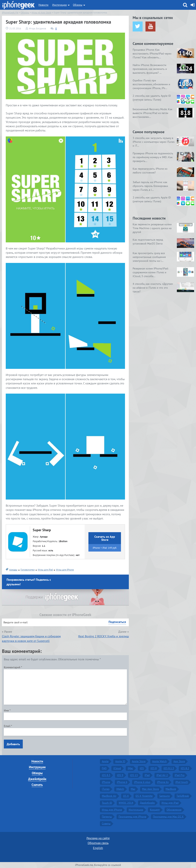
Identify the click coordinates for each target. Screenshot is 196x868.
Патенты (107, 817)
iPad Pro (180, 775)
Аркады (13, 570)
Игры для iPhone (65, 570)
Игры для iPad (45, 570)
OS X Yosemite (144, 796)
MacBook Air (109, 796)
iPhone (106, 782)
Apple (105, 761)
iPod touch (182, 782)
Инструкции (60, 5)
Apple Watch (159, 761)
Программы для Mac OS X (168, 817)
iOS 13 (134, 775)
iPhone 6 (122, 782)
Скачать (37, 785)
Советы (106, 823)
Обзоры (78, 5)
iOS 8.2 (185, 768)
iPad (147, 775)
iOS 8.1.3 (169, 768)
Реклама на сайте (98, 838)
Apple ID (120, 761)
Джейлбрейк (37, 779)
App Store (179, 761)
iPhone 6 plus (142, 782)
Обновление (174, 810)
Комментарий (13, 667)
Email (8, 726)
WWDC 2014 (126, 803)
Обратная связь (98, 843)
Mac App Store (150, 789)
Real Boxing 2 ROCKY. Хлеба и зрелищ (104, 636)
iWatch (120, 789)
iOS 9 (120, 775)
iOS (142, 768)
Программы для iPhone (132, 817)
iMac (130, 768)
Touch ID (107, 803)
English (98, 848)
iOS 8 (154, 768)
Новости (43, 5)
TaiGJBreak (183, 796)
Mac (133, 789)
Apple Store (139, 761)
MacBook (171, 789)
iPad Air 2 (162, 775)
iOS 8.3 (106, 775)
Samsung (165, 796)
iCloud (117, 768)
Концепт (155, 810)
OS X (126, 796)
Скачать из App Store (105, 538)
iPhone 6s (163, 782)
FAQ (104, 768)
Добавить (13, 744)
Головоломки (28, 570)
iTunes (106, 789)
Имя (7, 710)
